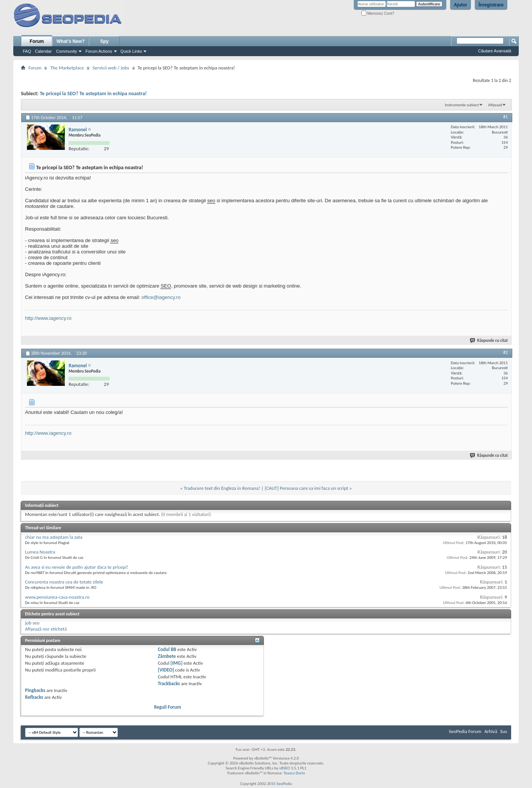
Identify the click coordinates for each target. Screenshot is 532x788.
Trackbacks (169, 683)
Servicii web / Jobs (111, 68)
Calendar (43, 51)
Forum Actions (99, 51)
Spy (104, 41)
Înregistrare (491, 5)
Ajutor (461, 5)
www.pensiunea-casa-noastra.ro (57, 597)
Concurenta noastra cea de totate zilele (64, 582)
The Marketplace (67, 68)
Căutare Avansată (495, 51)
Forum (37, 41)
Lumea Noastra (40, 552)
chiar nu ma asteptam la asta (54, 537)
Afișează (495, 105)
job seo (32, 623)
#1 (505, 117)
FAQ (27, 51)
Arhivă (491, 731)
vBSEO (285, 768)
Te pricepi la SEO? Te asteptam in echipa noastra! (93, 94)
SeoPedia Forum (465, 731)
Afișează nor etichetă (46, 629)
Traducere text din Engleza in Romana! (222, 488)
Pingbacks (35, 690)
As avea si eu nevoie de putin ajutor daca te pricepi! (77, 567)
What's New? (71, 41)
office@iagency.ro (161, 297)
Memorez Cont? (378, 13)
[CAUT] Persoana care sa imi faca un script (306, 488)
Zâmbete (167, 656)
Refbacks (34, 697)
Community (67, 51)
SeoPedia (284, 784)
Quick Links (131, 51)
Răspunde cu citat (489, 341)
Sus (504, 731)
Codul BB (167, 649)
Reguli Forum (167, 707)
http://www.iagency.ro (48, 318)
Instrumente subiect (462, 105)
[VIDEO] (166, 670)
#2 (505, 352)
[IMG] (177, 663)
